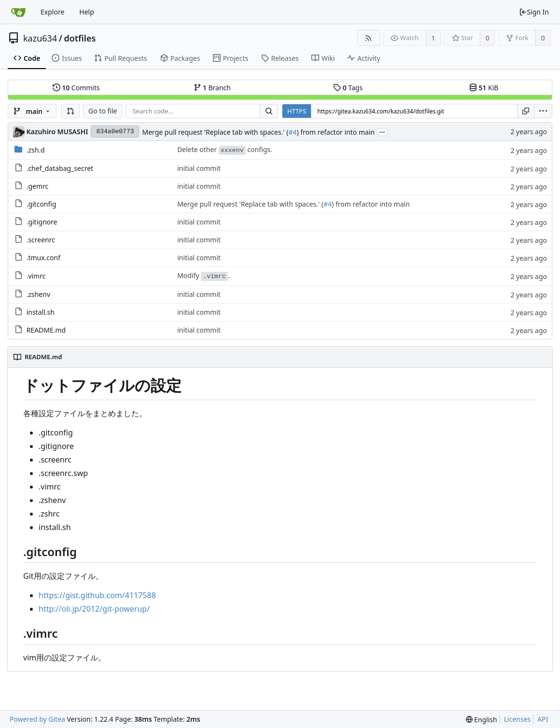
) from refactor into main (336, 132)
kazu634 (40, 38)
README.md (46, 330)
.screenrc (41, 240)
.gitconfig (42, 204)
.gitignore (42, 222)
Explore (52, 12)
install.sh (41, 312)
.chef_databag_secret (60, 168)
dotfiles (80, 38)
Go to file (103, 111)
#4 (292, 132)
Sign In (534, 12)
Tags (348, 88)
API (543, 719)
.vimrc (36, 276)
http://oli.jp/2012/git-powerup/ (94, 609)
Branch (212, 88)
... (382, 132)
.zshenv (38, 294)
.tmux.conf (43, 258)
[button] (70, 111)
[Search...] (269, 111)
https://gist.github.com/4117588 (97, 595)
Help (87, 12)
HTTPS (297, 111)
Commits (76, 88)
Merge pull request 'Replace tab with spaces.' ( (215, 132)
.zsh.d (36, 150)
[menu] (543, 111)
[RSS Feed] (369, 38)
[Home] (18, 12)
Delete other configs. (225, 150)
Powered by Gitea (37, 719)
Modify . (203, 276)
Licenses (518, 719)
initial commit (199, 168)
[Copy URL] (526, 111)
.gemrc (38, 186)
